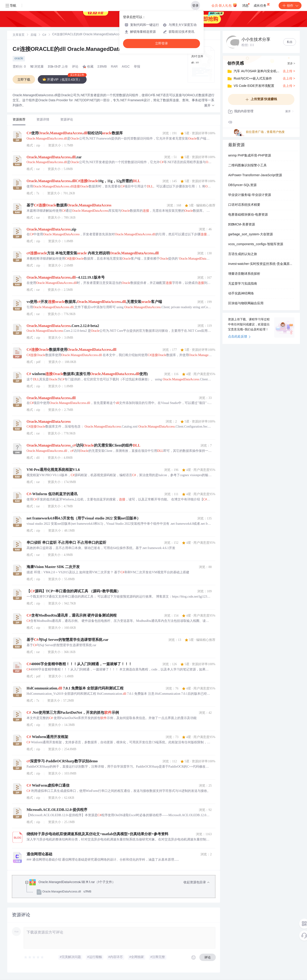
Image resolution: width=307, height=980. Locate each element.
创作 (290, 5)
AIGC (126, 67)
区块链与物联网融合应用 (246, 304)
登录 (195, 5)
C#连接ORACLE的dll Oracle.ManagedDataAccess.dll (81, 50)
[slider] (34, 957)
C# (44, 35)
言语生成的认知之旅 (243, 254)
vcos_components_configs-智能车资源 (256, 244)
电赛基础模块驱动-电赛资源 (248, 215)
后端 (33, 35)
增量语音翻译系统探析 (244, 274)
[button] (209, 106)
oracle (19, 59)
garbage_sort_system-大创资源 (251, 235)
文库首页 (19, 35)
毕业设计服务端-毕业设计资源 (250, 195)
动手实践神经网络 (241, 294)
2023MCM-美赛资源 (242, 225)
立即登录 (162, 43)
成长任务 (262, 5)
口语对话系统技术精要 (244, 205)
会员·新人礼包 (224, 5)
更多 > (291, 64)
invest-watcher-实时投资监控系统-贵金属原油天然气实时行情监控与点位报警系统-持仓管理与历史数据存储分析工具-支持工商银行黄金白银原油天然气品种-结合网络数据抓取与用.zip (261, 264)
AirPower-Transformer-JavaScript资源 (255, 176)
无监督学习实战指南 (243, 284)
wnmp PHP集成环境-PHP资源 (250, 156)
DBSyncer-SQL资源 (242, 185)
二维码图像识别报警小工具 (247, 166)
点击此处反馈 (239, 337)
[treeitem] (117, 887)
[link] (19, 35)
